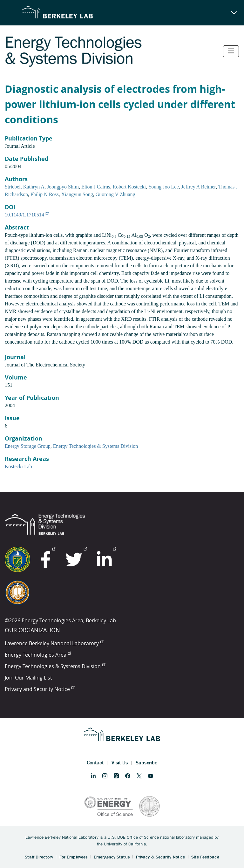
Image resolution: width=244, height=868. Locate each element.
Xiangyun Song (77, 194)
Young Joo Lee (163, 187)
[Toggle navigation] (231, 51)
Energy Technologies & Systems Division (96, 446)
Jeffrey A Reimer (199, 187)
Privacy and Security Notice (40, 689)
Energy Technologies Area (38, 655)
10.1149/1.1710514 (27, 215)
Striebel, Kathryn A (25, 187)
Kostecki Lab (18, 466)
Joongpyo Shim (63, 187)
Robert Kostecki (129, 187)
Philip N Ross (45, 194)
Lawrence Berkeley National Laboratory (54, 643)
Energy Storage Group (28, 446)
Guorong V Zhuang (115, 194)
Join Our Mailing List (28, 678)
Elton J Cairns (96, 187)
